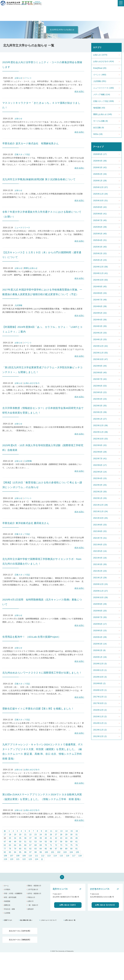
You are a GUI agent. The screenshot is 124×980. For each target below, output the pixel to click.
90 (71, 849)
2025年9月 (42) (100, 207)
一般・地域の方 (33, 905)
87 (56, 849)
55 (46, 842)
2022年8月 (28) (100, 452)
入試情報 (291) (100, 81)
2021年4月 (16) (100, 558)
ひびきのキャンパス (100, 889)
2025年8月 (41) (100, 214)
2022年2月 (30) (100, 492)
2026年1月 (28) (100, 181)
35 (20, 838)
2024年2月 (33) (100, 333)
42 (56, 838)
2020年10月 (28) (101, 597)
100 (46, 852)
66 (25, 845)
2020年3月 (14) (100, 644)
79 (15, 849)
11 (51, 831)
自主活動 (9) (99, 128)
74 (66, 845)
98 (36, 852)
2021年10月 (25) (101, 518)
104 (71, 852)
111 (36, 856)
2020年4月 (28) (100, 637)
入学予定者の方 (33, 889)
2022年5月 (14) (100, 472)
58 (61, 842)
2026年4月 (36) (100, 161)
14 (67, 831)
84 (41, 849)
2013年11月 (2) (100, 730)
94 (15, 852)
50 (20, 842)
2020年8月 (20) (100, 611)
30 (71, 835)
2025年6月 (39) (100, 227)
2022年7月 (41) (100, 459)
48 (10, 842)
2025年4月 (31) (100, 240)
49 (15, 842)
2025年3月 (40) (100, 247)
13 (61, 831)
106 (5, 856)
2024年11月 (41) (101, 273)
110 (30, 856)
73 (61, 845)
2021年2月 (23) (100, 571)
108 (18, 856)
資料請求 (31, 909)
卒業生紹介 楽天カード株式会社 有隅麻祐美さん (31, 143)
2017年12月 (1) (100, 697)
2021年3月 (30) (100, 564)
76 (77, 845)
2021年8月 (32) (100, 531)
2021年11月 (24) (101, 511)
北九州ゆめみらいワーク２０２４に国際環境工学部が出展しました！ (42, 673)
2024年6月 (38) (100, 306)
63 (10, 845)
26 (51, 835)
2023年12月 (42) (101, 346)
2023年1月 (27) (100, 419)
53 (36, 842)
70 (46, 845)
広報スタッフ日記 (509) (104, 101)
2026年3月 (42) (100, 167)
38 (36, 838)
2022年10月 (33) (101, 439)
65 (20, 845)
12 (56, 831)
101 (53, 852)
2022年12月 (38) (101, 425)
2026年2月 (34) (100, 174)
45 (71, 838)
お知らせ (18, 78)
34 (15, 838)
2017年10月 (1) (100, 703)
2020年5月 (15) (100, 631)
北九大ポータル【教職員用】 (20, 940)
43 (61, 838)
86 (51, 849)
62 (5, 845)
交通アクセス (8, 920)
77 (5, 849)
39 (41, 838)
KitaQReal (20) (100, 68)
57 (56, 842)
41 (51, 838)
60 (71, 842)
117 (74, 856)
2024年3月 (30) (100, 326)
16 (77, 831)
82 (30, 849)
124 (36, 859)
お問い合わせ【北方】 (68, 905)
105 (77, 852)
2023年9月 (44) (100, 366)
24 (41, 835)
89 (66, 849)
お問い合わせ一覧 (70, 920)
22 (30, 835)
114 (55, 856)
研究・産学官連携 (10, 897)
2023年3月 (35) (100, 406)
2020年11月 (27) (101, 591)
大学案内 (7, 889)
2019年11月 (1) (100, 670)
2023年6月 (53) (100, 386)
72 (56, 845)
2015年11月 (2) (100, 717)
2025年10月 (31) (101, 201)
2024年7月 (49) (100, 300)
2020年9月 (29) (100, 604)
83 (36, 849)
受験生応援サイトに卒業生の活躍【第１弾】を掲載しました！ (38, 709)
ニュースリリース (22, 228)
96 (25, 852)
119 (5, 859)
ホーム (6, 886)
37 (30, 838)
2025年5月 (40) (100, 234)
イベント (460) (100, 75)
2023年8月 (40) (100, 373)
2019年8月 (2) (99, 683)
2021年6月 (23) (100, 545)
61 (77, 842)
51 (25, 842)
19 (15, 835)
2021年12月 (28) (101, 505)
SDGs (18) (98, 134)
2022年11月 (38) (101, 432)
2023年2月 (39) (100, 412)
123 (30, 859)
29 (66, 835)
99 (41, 852)
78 (10, 849)
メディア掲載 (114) (102, 95)
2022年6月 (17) (100, 465)
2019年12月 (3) (100, 664)
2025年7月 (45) (100, 220)
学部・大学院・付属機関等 (13, 893)
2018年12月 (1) (100, 690)
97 (30, 852)
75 (71, 845)
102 (59, 852)
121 (18, 859)
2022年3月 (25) (100, 485)
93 (10, 852)
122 (24, 859)
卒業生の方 (31, 897)
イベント (28, 78)
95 (20, 852)
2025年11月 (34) (101, 194)
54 (41, 842)
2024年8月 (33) (100, 293)
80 (20, 849)
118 (80, 856)
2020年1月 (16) (100, 657)
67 (30, 845)
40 (46, 838)
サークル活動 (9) (101, 121)
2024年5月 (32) (100, 313)
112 (43, 856)
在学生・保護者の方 (34, 893)
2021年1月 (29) (100, 578)
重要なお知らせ (31, 268)
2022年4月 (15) (100, 478)
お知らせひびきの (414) (104, 61)
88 (61, 849)
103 (65, 852)
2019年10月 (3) (100, 677)
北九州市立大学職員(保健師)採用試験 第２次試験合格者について (39, 179)
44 (66, 838)
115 (61, 856)
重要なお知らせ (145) (103, 114)
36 (25, 838)
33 (10, 838)
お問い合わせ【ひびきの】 (105, 905)
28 (61, 835)
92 (5, 852)
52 (30, 842)
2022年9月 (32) (100, 445)
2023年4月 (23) (100, 399)
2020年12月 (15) (101, 584)
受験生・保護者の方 (34, 886)
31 (77, 835)
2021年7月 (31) (100, 538)
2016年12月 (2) (100, 710)
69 (41, 845)
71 (51, 845)
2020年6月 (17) (100, 624)
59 (66, 842)
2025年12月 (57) (101, 187)
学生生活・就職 (9, 909)
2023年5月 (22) (100, 392)
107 (12, 856)
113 (49, 856)
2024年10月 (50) (101, 280)
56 (51, 842)
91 (77, 849)
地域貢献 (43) (99, 108)
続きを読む (79, 91)
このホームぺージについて (49, 920)
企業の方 (31, 901)
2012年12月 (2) (100, 736)
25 (46, 835)
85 (46, 849)
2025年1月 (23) (100, 260)
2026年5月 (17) (100, 154)
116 (67, 856)
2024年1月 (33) (100, 339)
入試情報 (18, 305)
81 (25, 849)
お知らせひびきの (32, 383)
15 (72, 831)
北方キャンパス (60, 889)
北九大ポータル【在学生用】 (20, 931)
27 (56, 835)
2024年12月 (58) (101, 267)
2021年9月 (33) (100, 525)
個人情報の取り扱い (26, 920)
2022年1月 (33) (100, 498)
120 (12, 859)
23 (36, 835)
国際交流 (7, 905)
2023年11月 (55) (101, 353)
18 (10, 835)
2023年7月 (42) (100, 379)
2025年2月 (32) (100, 253)
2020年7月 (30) (100, 617)
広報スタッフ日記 (22, 154)
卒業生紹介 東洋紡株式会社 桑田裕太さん (26, 523)
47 (5, 842)
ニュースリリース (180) (104, 88)
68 (36, 845)
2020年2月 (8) (99, 650)
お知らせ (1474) (100, 55)
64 (15, 845)
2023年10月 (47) (101, 359)
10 (46, 831)
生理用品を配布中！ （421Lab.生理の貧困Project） (32, 637)
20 (20, 835)
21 (25, 835)
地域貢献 (7, 901)
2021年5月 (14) (100, 551)
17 (5, 835)
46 (77, 838)
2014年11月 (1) (100, 723)
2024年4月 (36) (100, 320)
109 (24, 856)
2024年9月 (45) (100, 287)
